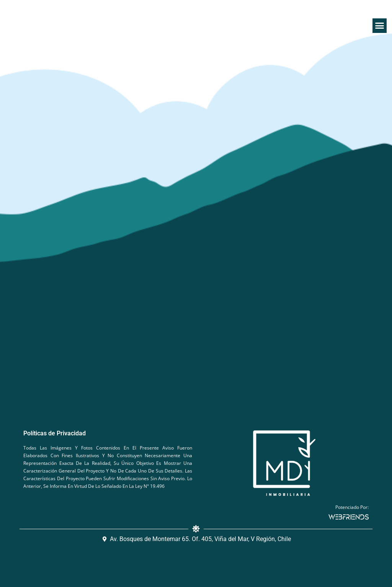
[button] (380, 26)
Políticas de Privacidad (55, 433)
